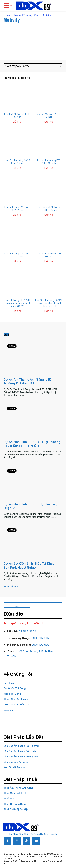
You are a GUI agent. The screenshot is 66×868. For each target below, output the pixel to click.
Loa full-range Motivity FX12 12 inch (17, 209)
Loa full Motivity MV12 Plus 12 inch (17, 162)
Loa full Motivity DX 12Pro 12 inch (49, 162)
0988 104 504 (41, 638)
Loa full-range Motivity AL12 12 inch (17, 255)
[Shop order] (33, 66)
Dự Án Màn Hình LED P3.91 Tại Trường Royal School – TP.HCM (32, 444)
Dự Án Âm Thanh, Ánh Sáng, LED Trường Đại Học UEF (27, 381)
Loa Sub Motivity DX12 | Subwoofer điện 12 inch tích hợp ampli (49, 303)
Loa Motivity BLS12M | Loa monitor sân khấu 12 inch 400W (17, 303)
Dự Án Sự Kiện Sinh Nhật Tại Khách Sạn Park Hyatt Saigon (30, 565)
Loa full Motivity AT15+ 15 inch (49, 115)
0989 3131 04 (27, 631)
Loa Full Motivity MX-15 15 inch (17, 115)
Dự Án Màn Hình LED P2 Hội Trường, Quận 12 (30, 506)
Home (7, 15)
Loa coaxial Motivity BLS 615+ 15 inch (49, 209)
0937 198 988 (40, 645)
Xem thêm (11, 586)
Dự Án (12, 346)
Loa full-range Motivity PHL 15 (49, 255)
